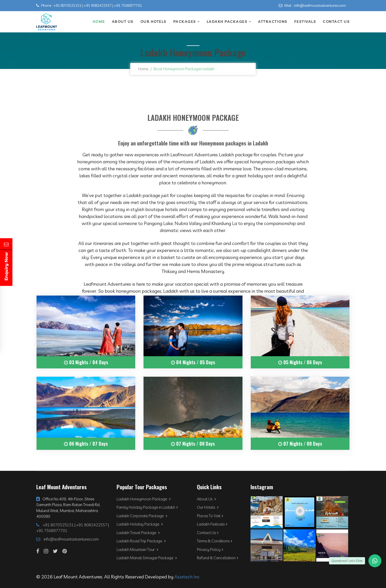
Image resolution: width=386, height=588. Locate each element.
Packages (187, 22)
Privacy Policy (210, 549)
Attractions (273, 22)
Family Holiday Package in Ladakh (147, 507)
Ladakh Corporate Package (142, 516)
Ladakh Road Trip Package (141, 541)
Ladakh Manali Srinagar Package (147, 558)
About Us (123, 22)
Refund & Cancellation (217, 558)
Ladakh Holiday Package (140, 524)
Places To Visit (210, 516)
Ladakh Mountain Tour (137, 549)
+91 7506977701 (128, 5)
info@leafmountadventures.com (320, 5)
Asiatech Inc (187, 577)
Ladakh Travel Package (138, 533)
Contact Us (336, 22)
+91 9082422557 (98, 5)
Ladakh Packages (229, 22)
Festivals (305, 22)
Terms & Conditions (215, 541)
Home (99, 22)
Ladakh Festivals (212, 524)
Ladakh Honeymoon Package (144, 499)
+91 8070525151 (67, 5)
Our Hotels (153, 22)
